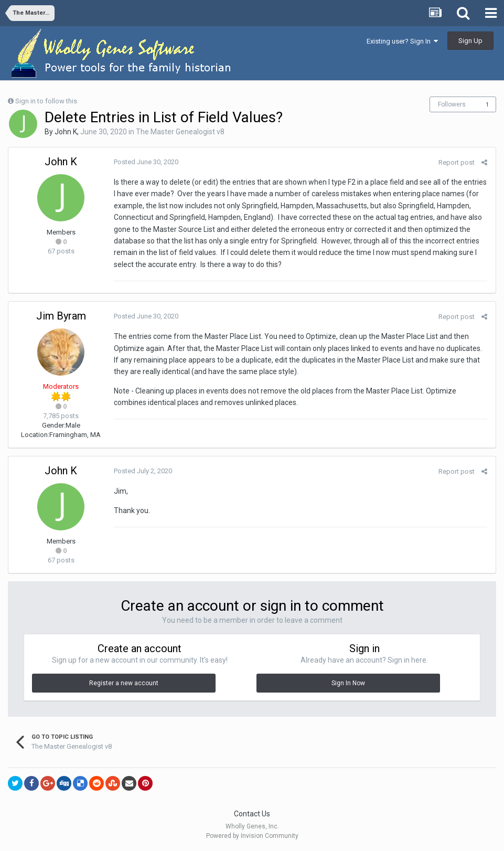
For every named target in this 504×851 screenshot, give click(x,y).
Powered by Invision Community (252, 836)
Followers (452, 104)
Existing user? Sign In (402, 41)
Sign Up (470, 41)
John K (66, 132)
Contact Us (252, 814)
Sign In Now (348, 683)
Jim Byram (61, 316)
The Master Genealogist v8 (180, 132)
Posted (146, 162)
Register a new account (124, 683)
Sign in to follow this (46, 101)
